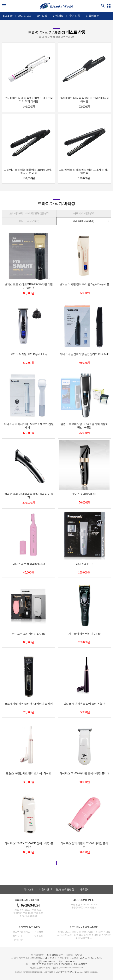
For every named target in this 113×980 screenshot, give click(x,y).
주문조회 (39, 936)
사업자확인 (48, 958)
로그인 (16, 932)
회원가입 (26, 932)
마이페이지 (18, 940)
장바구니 (17, 936)
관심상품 (39, 932)
